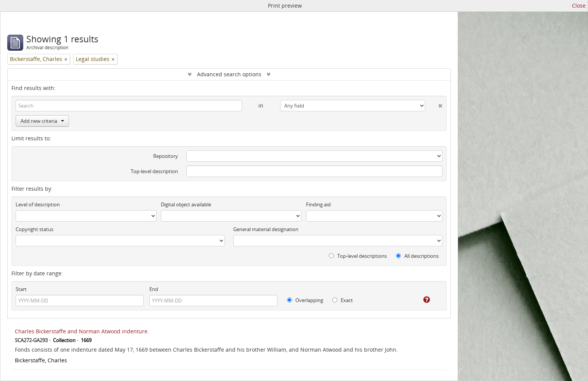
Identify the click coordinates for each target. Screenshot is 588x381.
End (154, 289)
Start (21, 289)
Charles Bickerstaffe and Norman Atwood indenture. (82, 331)
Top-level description (154, 171)
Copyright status (34, 229)
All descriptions (417, 256)
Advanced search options (229, 74)
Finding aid (318, 204)
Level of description (38, 204)
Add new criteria (42, 121)
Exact (343, 300)
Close (579, 6)
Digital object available (186, 204)
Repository (166, 156)
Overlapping (305, 300)
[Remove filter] (66, 59)
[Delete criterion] (434, 104)
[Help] (421, 300)
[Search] (129, 106)
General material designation (266, 229)
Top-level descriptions (358, 256)
